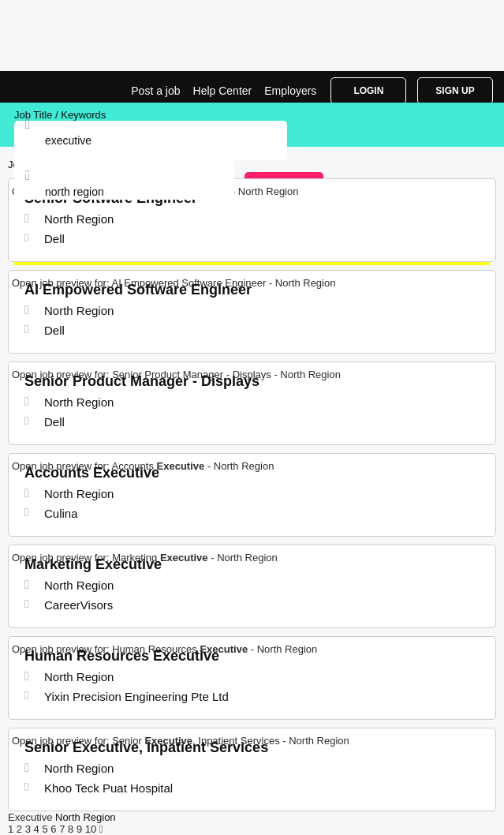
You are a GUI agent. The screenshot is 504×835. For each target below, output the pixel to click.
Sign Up (455, 91)
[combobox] (124, 192)
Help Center (223, 91)
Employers (290, 91)
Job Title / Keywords (60, 115)
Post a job (155, 91)
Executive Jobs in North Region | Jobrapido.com (51, 87)
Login (368, 91)
